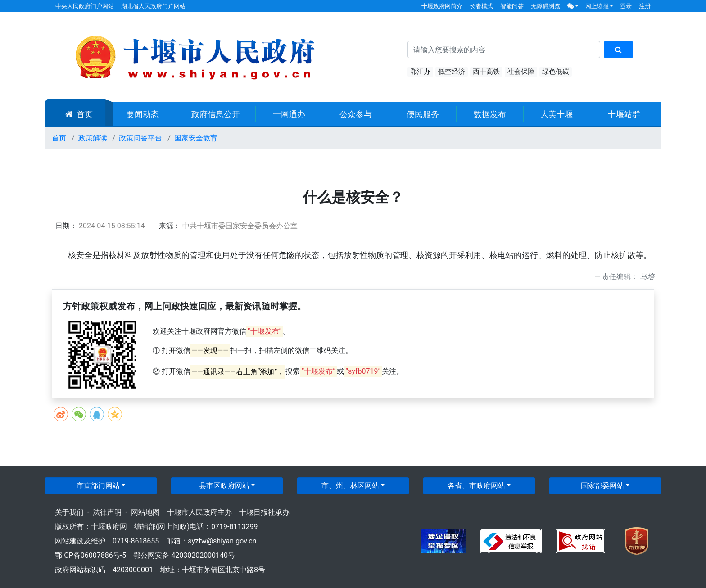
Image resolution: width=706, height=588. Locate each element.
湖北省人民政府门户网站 (153, 6)
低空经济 (452, 72)
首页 (79, 114)
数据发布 (490, 114)
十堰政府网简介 (442, 6)
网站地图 (145, 512)
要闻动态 (143, 114)
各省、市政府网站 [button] (476, 486)
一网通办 (289, 114)
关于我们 (69, 512)
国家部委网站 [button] (602, 486)
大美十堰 (557, 114)
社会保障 (521, 72)
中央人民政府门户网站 (85, 6)
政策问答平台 (140, 138)
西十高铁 (486, 72)
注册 (645, 6)
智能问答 (512, 6)
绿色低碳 (556, 72)
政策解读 (93, 138)
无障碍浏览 (545, 6)
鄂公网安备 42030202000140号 (184, 555)
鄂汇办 (420, 72)
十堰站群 (624, 114)
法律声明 (107, 512)
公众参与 (356, 114)
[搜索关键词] (504, 50)
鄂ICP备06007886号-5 (91, 555)
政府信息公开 (216, 114)
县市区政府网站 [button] (224, 486)
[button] (573, 6)
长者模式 (481, 6)
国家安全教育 (196, 138)
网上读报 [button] (597, 6)
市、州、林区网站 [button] (350, 486)
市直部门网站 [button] (98, 486)
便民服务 (423, 114)
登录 (626, 6)
